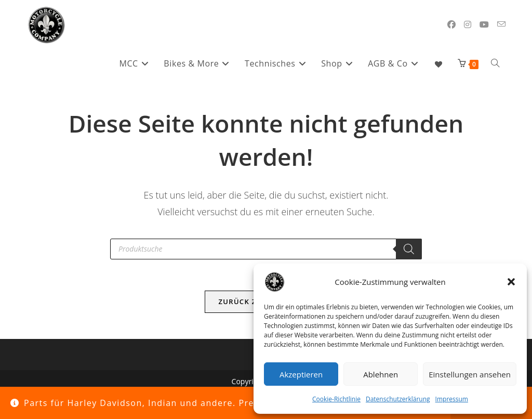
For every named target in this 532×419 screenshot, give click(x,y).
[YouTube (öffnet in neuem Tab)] (484, 24)
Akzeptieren (301, 374)
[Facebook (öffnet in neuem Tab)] (451, 24)
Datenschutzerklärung (398, 399)
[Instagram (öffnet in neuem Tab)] (468, 24)
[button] (511, 282)
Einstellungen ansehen (470, 374)
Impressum (452, 399)
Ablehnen (381, 374)
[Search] (409, 249)
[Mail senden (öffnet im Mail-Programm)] (501, 24)
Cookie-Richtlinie (336, 399)
